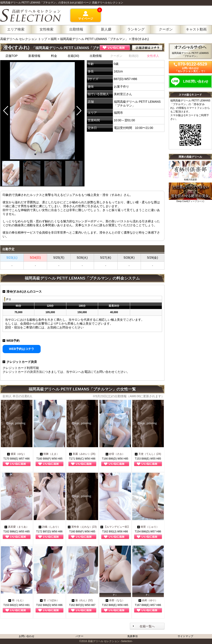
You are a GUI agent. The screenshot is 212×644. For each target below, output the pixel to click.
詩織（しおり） (49, 527)
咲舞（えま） (49, 454)
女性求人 (153, 56)
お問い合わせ (27, 636)
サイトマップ (185, 636)
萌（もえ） (17, 600)
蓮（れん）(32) (82, 600)
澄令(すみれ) (140, 39)
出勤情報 (96, 56)
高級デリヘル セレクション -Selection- (110, 641)
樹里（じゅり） (148, 527)
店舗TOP (12, 56)
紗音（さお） (115, 454)
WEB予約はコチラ (22, 349)
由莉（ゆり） (148, 600)
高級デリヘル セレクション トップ (24, 39)
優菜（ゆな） (17, 454)
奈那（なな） (115, 600)
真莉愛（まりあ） (17, 527)
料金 (54, 56)
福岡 (54, 39)
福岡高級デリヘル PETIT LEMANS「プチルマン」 (94, 39)
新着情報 (34, 56)
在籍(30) (73, 56)
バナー (80, 636)
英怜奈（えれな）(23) (82, 527)
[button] (79, 111)
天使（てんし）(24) (148, 454)
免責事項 (132, 636)
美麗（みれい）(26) (82, 454)
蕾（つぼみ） (49, 600)
